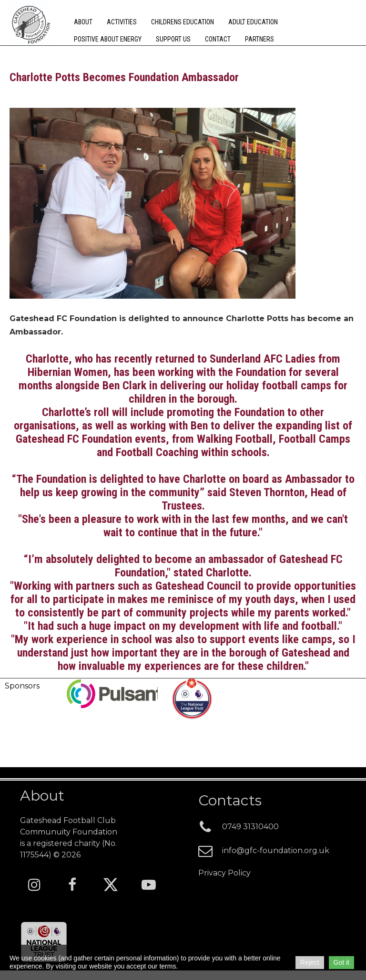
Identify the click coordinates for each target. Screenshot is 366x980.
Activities (122, 22)
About (83, 22)
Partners (259, 39)
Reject (310, 962)
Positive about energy (108, 39)
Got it (341, 962)
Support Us (173, 39)
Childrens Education (183, 22)
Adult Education (253, 22)
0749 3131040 (250, 827)
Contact (218, 39)
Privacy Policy (224, 873)
